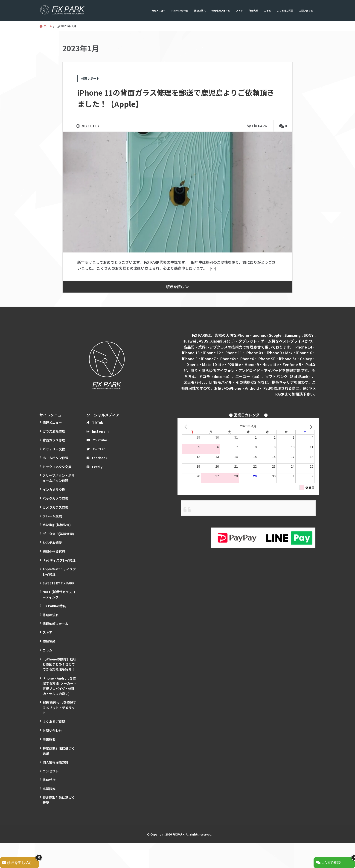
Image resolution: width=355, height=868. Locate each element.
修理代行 (49, 779)
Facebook (97, 457)
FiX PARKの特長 (180, 10)
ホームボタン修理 (55, 457)
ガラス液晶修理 (54, 431)
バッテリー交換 (54, 449)
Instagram (98, 431)
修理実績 (253, 10)
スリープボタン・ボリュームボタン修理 (59, 478)
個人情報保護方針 (55, 762)
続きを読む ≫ (177, 286)
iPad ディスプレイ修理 (59, 560)
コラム (268, 10)
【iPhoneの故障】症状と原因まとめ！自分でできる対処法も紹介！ (59, 664)
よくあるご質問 (285, 10)
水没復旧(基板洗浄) (57, 525)
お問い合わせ (306, 10)
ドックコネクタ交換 (57, 466)
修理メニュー (159, 10)
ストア (239, 10)
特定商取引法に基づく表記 (59, 750)
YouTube (97, 440)
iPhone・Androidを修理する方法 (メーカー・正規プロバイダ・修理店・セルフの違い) (60, 685)
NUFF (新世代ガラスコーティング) (59, 594)
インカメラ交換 (54, 489)
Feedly (95, 466)
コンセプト (51, 771)
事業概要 (49, 739)
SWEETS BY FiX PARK (58, 583)
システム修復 (52, 542)
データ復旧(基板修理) (58, 533)
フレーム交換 (52, 516)
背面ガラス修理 (54, 440)
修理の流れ (200, 10)
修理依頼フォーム (221, 10)
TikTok (95, 422)
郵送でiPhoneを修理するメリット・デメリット (59, 707)
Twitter (96, 449)
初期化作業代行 (54, 551)
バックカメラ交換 (55, 498)
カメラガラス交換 (55, 507)
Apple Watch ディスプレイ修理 (59, 571)
